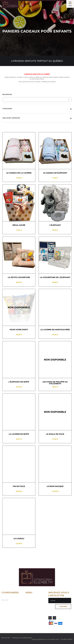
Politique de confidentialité (36, 611)
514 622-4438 (7, 606)
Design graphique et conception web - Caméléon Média (52, 639)
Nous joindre (30, 607)
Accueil (28, 595)
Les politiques (31, 603)
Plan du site (30, 609)
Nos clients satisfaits (34, 605)
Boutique (29, 599)
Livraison (29, 601)
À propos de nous (32, 597)
